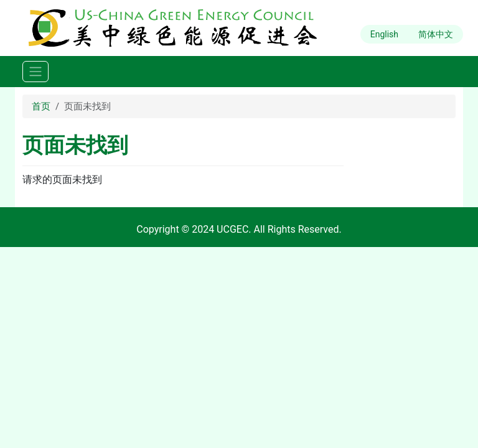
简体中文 (436, 34)
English (384, 34)
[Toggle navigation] (35, 72)
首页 (41, 106)
